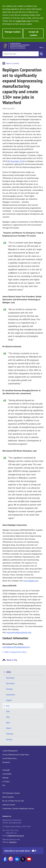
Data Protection (8, 797)
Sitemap (5, 778)
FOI (4, 785)
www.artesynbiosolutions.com (19, 632)
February (10, 734)
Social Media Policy (10, 758)
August (9, 700)
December (10, 678)
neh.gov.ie (13, 842)
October (10, 689)
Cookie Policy (21, 21)
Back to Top (12, 660)
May (8, 717)
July (8, 706)
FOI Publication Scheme (11, 793)
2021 (9, 672)
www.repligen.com (31, 581)
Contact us (7, 816)
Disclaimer (6, 762)
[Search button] (41, 54)
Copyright (6, 770)
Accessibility (7, 774)
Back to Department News (16, 652)
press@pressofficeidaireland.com (16, 647)
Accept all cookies (33, 33)
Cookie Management (10, 751)
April (8, 723)
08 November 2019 (16, 161)
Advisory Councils (9, 805)
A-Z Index (6, 782)
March (9, 728)
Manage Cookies (13, 32)
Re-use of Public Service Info (13, 801)
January (9, 739)
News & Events (13, 63)
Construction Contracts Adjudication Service (18, 808)
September (11, 695)
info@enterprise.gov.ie (16, 836)
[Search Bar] (21, 54)
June (8, 711)
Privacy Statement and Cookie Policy (16, 755)
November (10, 683)
